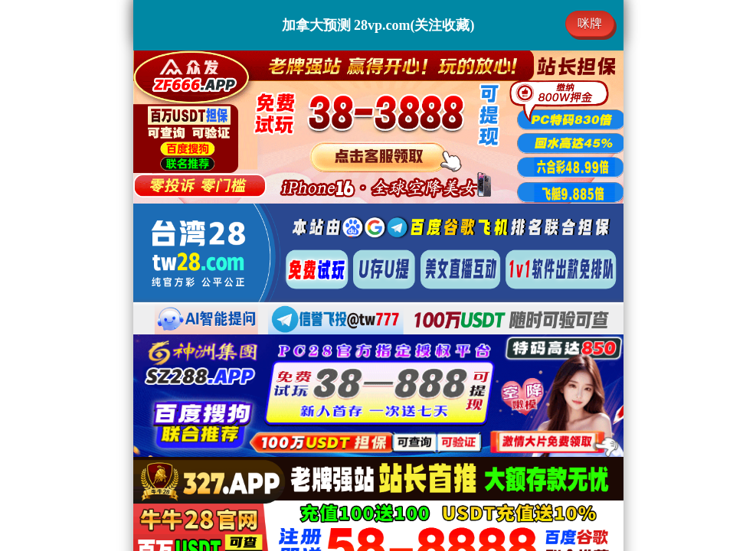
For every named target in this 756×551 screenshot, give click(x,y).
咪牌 (590, 23)
